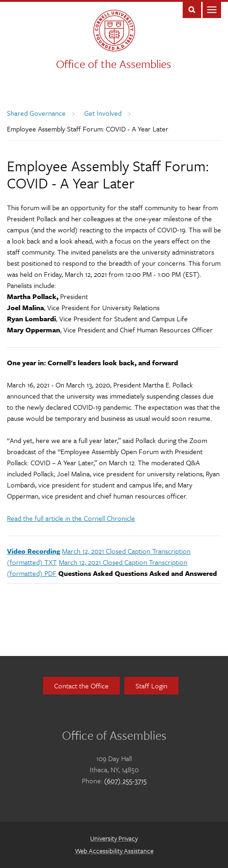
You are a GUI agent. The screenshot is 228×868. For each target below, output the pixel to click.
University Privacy (114, 838)
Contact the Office (81, 686)
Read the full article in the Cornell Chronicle (71, 518)
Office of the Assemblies (114, 64)
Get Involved (103, 113)
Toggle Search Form (192, 9)
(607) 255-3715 (125, 781)
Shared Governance (36, 113)
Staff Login (151, 686)
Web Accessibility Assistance (114, 851)
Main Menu (212, 9)
